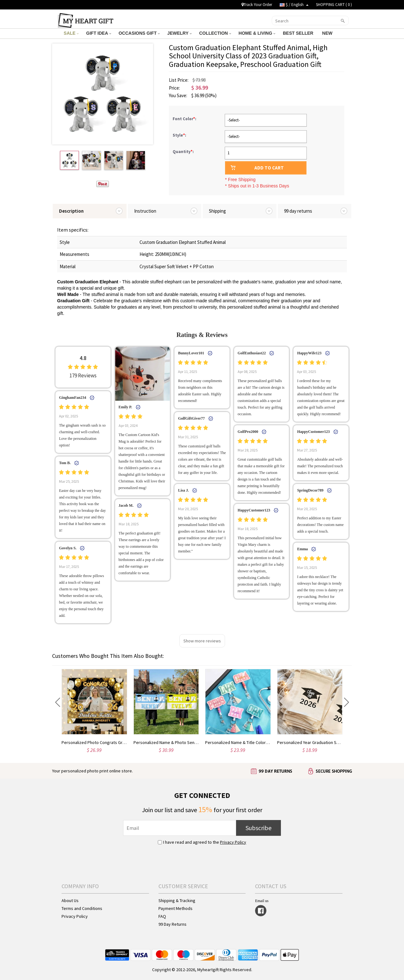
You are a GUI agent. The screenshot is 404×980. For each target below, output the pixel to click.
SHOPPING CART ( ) (334, 5)
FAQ (162, 916)
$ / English (294, 5)
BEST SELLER (299, 33)
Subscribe (258, 828)
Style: (180, 135)
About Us (70, 900)
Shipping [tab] (217, 211)
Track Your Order (257, 5)
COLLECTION (215, 33)
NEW (328, 33)
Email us (262, 901)
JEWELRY (179, 33)
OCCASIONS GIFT (139, 33)
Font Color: (185, 119)
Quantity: (183, 152)
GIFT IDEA (99, 33)
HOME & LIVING (257, 33)
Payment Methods (175, 908)
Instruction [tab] (145, 211)
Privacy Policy (233, 842)
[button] (58, 702)
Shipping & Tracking (177, 900)
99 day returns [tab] (298, 211)
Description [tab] (71, 211)
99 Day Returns (172, 924)
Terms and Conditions (82, 908)
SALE (71, 33)
